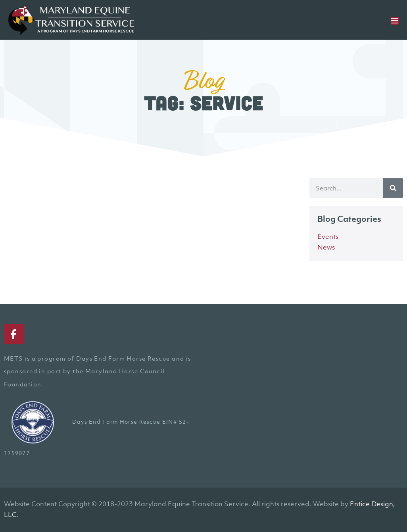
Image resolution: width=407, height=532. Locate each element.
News (326, 247)
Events (328, 236)
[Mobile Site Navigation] (395, 21)
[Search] (393, 188)
